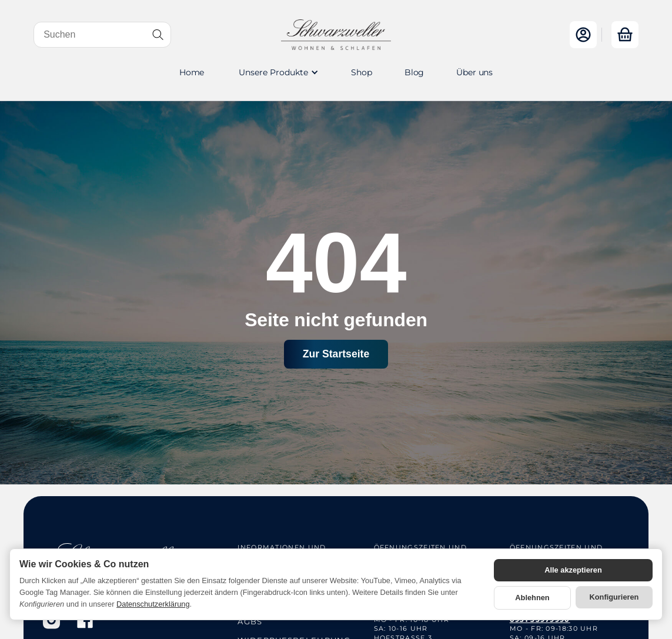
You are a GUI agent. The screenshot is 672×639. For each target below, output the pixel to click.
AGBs (250, 621)
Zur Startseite (336, 354)
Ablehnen (532, 598)
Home (192, 72)
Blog (414, 72)
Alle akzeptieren (573, 570)
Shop (361, 72)
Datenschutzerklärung (153, 604)
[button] (278, 72)
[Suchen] (102, 35)
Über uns (474, 72)
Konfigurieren (614, 597)
